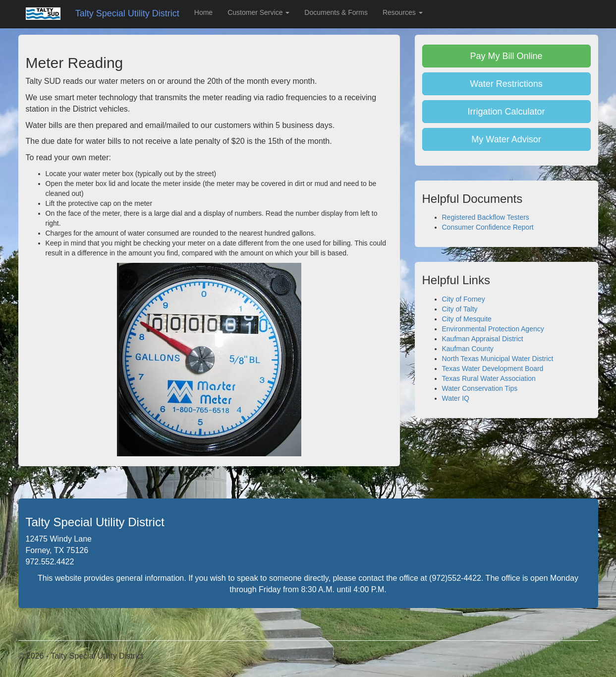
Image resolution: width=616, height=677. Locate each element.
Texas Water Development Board (493, 369)
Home (203, 12)
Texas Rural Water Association (489, 378)
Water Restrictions (506, 84)
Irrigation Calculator (506, 112)
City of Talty (460, 309)
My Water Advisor (506, 139)
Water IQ (456, 398)
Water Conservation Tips (480, 388)
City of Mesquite (467, 319)
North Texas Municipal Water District (498, 359)
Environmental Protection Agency (493, 329)
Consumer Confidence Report (488, 227)
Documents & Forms (336, 12)
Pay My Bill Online (506, 56)
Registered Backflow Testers (486, 217)
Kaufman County (468, 349)
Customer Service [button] (258, 12)
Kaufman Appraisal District (483, 339)
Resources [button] (403, 12)
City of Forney (464, 299)
